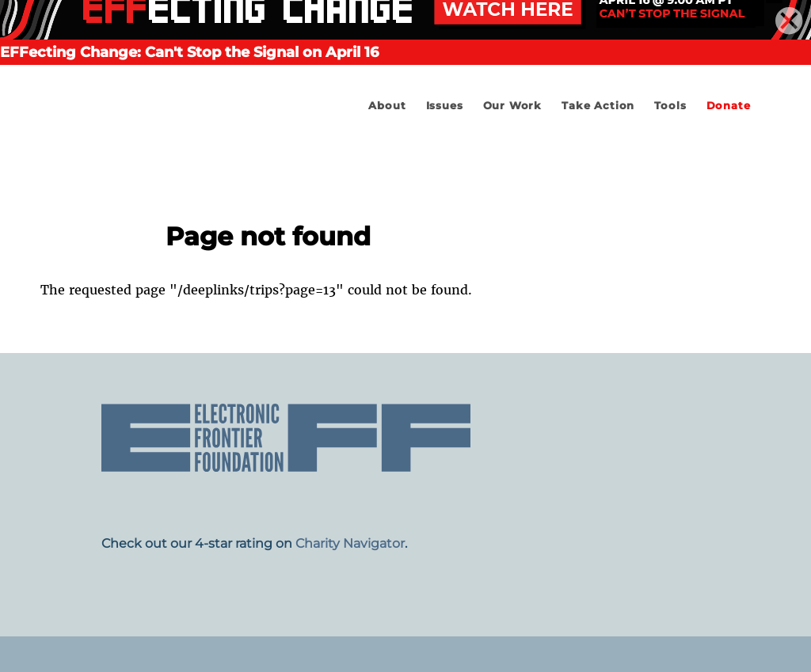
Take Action (598, 106)
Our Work (512, 106)
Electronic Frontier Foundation (167, 150)
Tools (670, 106)
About (387, 106)
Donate (729, 106)
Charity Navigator (350, 543)
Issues (445, 106)
